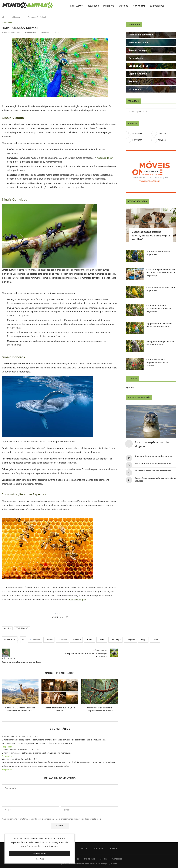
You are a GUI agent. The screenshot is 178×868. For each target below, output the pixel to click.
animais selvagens (77, 600)
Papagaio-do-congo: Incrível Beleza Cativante (160, 343)
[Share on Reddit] (102, 640)
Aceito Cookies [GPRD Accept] (40, 853)
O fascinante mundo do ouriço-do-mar (153, 456)
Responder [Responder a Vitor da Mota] (7, 769)
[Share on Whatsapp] (116, 640)
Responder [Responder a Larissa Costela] (7, 756)
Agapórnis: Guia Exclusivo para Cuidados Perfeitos (159, 325)
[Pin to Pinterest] (62, 640)
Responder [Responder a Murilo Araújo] (7, 747)
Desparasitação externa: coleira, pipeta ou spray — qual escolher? (151, 236)
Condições (117, 859)
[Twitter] (164, 133)
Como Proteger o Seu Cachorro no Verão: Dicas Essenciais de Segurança (161, 272)
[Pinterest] (138, 140)
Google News (112, 864)
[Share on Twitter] (49, 640)
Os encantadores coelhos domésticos (153, 471)
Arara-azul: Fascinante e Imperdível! (158, 253)
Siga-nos (130, 387)
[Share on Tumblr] (90, 640)
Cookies (104, 859)
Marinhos (109, 6)
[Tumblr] (164, 140)
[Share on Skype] (143, 640)
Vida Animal (139, 6)
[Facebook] (138, 133)
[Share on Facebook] (35, 640)
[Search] (175, 6)
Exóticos (123, 6)
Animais (7, 628)
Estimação (76, 6)
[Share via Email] (155, 640)
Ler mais (40, 859)
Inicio (4, 17)
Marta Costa (16, 33)
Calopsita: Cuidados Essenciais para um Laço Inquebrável (159, 308)
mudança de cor (105, 158)
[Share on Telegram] (130, 640)
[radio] (56, 612)
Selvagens (93, 6)
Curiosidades (157, 6)
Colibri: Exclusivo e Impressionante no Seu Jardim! (158, 362)
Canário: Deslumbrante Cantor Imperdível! (161, 289)
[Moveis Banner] (151, 171)
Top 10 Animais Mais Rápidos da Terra (153, 463)
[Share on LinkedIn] (76, 640)
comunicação (22, 628)
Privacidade (90, 859)
